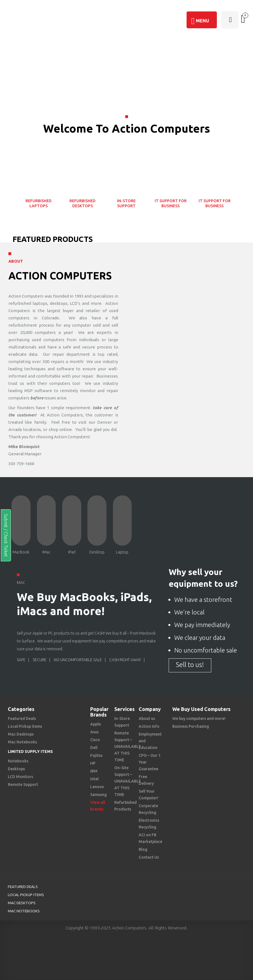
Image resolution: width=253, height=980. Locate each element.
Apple (96, 724)
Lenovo (97, 787)
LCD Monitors (20, 777)
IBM (94, 771)
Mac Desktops (21, 734)
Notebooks (18, 761)
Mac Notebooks (22, 742)
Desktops (16, 769)
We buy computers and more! (199, 718)
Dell (94, 748)
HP (93, 763)
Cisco (95, 740)
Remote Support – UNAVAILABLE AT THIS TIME (128, 746)
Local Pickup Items (25, 726)
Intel (94, 779)
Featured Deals (22, 718)
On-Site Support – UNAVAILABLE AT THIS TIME (128, 781)
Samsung (98, 795)
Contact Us (149, 857)
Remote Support (23, 785)
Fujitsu (96, 755)
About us (147, 718)
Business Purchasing (191, 726)
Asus (94, 732)
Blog (143, 849)
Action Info (149, 726)
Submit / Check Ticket (6, 535)
